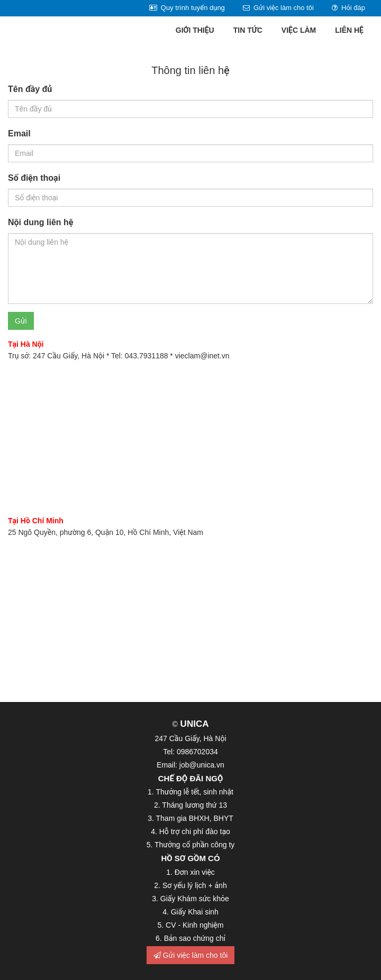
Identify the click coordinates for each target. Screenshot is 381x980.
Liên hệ (349, 30)
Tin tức (248, 30)
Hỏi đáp (348, 8)
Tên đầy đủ (30, 89)
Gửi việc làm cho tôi (278, 8)
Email (19, 133)
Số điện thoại (34, 178)
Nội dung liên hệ (40, 222)
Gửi (21, 321)
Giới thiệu (195, 30)
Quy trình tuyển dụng (187, 8)
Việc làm (299, 30)
